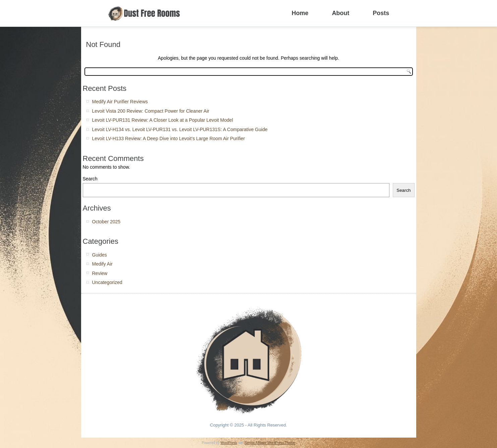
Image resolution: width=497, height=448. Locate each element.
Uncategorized (107, 282)
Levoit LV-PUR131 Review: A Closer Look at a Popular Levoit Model (163, 120)
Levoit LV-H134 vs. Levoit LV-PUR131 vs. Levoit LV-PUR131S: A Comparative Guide (180, 129)
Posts (381, 13)
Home (300, 13)
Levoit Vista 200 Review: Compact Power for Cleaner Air (151, 111)
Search (90, 179)
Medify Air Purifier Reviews (120, 102)
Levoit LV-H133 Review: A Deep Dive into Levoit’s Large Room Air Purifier (169, 138)
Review (100, 273)
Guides (100, 255)
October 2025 (106, 222)
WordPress (229, 443)
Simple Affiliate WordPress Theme (270, 443)
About (340, 13)
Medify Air (102, 264)
